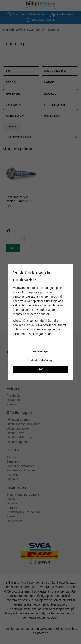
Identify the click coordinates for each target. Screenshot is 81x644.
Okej (40, 369)
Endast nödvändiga (41, 360)
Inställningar (41, 351)
